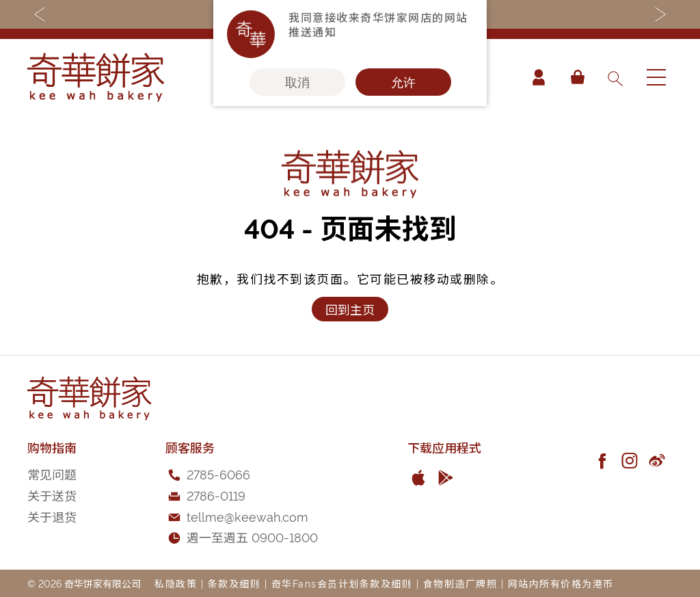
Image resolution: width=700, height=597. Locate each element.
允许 (403, 82)
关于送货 (52, 495)
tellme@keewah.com (247, 516)
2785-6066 (218, 474)
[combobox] (615, 77)
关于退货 (52, 516)
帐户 (539, 77)
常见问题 (52, 474)
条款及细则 (234, 583)
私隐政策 (176, 583)
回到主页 (350, 309)
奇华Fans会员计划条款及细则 (342, 583)
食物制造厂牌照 (460, 583)
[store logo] (96, 77)
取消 (297, 82)
